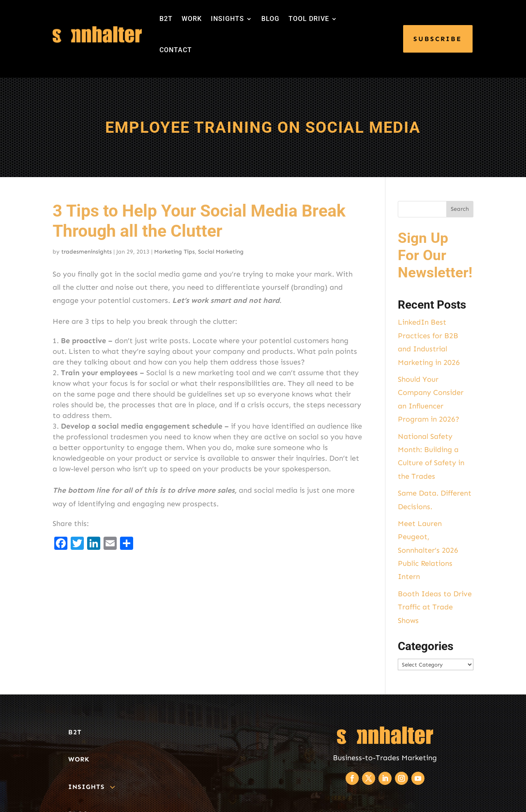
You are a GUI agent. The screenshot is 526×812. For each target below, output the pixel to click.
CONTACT (176, 50)
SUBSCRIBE (438, 39)
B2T (166, 19)
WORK (192, 19)
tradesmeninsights (87, 252)
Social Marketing (221, 252)
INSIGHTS (227, 19)
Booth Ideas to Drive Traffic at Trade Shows (435, 607)
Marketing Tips (174, 252)
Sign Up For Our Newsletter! (435, 255)
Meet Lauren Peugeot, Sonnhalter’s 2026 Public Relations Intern (428, 550)
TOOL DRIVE (309, 19)
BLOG (270, 19)
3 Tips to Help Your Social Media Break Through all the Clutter (199, 221)
